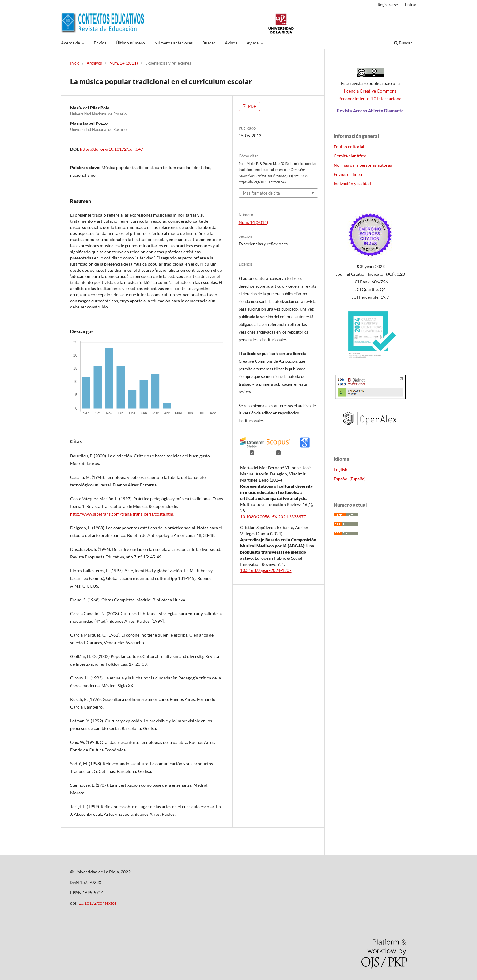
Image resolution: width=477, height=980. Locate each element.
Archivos (94, 63)
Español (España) (350, 479)
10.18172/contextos (97, 903)
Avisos (231, 43)
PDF (252, 106)
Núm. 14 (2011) (124, 63)
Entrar (411, 5)
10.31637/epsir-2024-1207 (266, 570)
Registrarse (388, 5)
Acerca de (71, 43)
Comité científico (350, 156)
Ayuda (253, 43)
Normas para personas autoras (363, 165)
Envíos (100, 43)
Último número (130, 43)
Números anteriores (174, 43)
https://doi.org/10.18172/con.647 (112, 149)
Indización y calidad (352, 183)
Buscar (209, 43)
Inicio (75, 63)
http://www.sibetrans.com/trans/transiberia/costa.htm (122, 514)
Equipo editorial (349, 147)
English (341, 469)
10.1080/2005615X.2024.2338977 (273, 517)
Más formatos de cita (261, 193)
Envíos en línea (348, 174)
